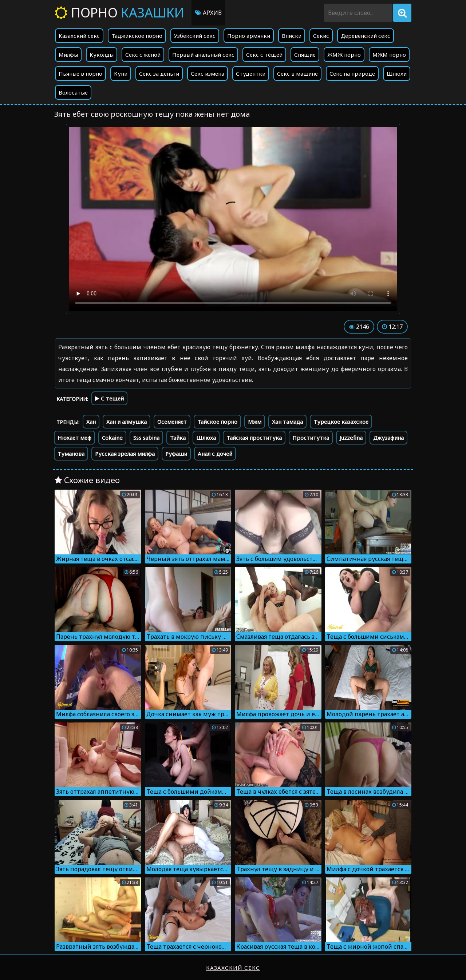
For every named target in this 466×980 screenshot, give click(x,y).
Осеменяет (172, 422)
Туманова (71, 454)
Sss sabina (146, 438)
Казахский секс (79, 36)
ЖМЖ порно (344, 55)
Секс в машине (297, 73)
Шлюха (206, 438)
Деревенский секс (366, 36)
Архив (208, 13)
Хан (91, 422)
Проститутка (311, 438)
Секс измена (208, 73)
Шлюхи (397, 73)
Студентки (251, 73)
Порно (119, 13)
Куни (121, 73)
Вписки (292, 36)
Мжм (255, 422)
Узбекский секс (195, 36)
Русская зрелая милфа (125, 454)
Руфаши (176, 454)
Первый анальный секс (203, 55)
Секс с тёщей (264, 55)
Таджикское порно (137, 36)
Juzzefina (351, 438)
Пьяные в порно (80, 73)
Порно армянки (249, 36)
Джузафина (388, 438)
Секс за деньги (159, 73)
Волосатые (73, 92)
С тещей (109, 398)
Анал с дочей (215, 454)
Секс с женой (143, 55)
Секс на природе (352, 73)
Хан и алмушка (127, 422)
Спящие (305, 55)
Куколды (102, 55)
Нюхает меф (74, 438)
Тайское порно (217, 422)
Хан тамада (287, 422)
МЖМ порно (389, 55)
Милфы (68, 55)
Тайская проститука (254, 438)
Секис (321, 36)
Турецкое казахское (341, 422)
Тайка (178, 438)
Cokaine (112, 438)
